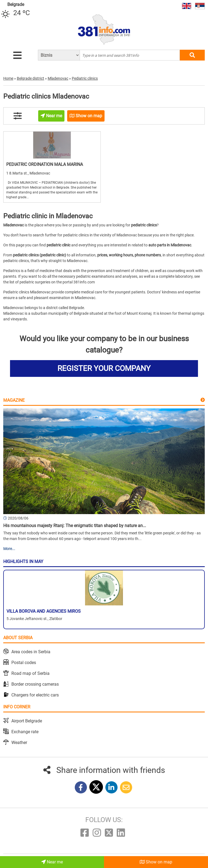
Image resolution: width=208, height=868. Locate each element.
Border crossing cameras (35, 684)
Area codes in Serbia (31, 652)
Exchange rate (25, 732)
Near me (52, 862)
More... (9, 549)
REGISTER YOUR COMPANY (104, 368)
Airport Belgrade (27, 721)
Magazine (14, 400)
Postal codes (24, 663)
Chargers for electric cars (35, 695)
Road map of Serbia (30, 673)
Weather (19, 743)
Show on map (156, 862)
